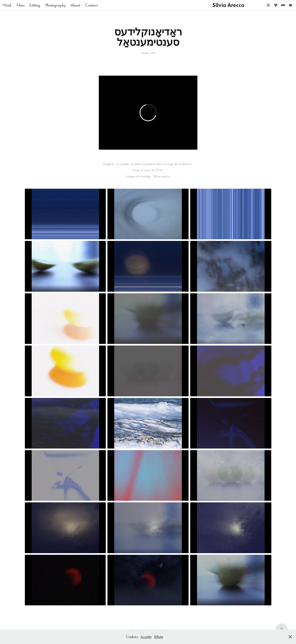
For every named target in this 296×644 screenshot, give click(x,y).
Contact (91, 5)
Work (7, 5)
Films (21, 5)
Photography (56, 5)
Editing (35, 5)
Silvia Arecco (228, 5)
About (75, 5)
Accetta (146, 637)
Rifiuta (159, 637)
